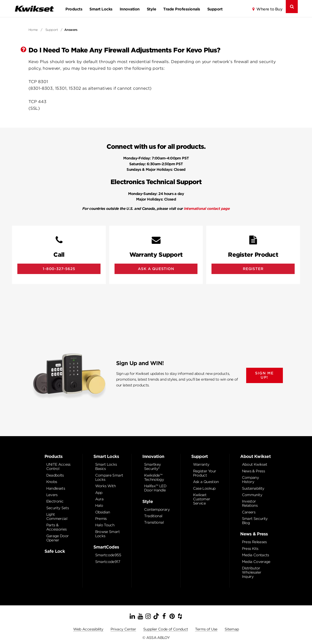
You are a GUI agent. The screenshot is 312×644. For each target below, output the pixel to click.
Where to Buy (269, 9)
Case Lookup (204, 488)
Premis (101, 519)
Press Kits (250, 549)
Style (151, 9)
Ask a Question (206, 482)
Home (33, 30)
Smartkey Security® (153, 467)
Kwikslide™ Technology (154, 477)
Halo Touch (105, 525)
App (99, 493)
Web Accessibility (88, 629)
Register (253, 269)
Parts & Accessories (56, 527)
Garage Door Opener (57, 538)
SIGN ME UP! (264, 375)
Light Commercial (57, 517)
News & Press (253, 471)
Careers (249, 512)
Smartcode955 (108, 555)
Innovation (130, 9)
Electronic (55, 501)
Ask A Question (156, 269)
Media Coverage (256, 562)
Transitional (154, 522)
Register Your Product (205, 473)
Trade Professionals (182, 9)
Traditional (153, 516)
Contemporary (157, 510)
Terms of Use (206, 629)
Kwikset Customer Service (202, 499)
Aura (99, 499)
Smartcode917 (108, 562)
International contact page (207, 209)
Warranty (201, 464)
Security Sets (58, 508)
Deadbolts (55, 475)
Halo (99, 506)
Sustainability (253, 488)
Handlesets (56, 488)
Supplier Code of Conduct (166, 629)
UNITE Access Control (58, 467)
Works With (106, 486)
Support (215, 9)
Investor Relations (250, 503)
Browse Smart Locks (107, 534)
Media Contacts (256, 555)
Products (74, 9)
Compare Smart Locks (109, 477)
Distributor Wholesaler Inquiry (252, 572)
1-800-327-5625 (59, 269)
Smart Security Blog (255, 521)
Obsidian (103, 512)
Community (252, 495)
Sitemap (232, 629)
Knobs (52, 482)
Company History (251, 480)
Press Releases (254, 542)
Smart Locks (101, 9)
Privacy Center (123, 629)
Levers (52, 495)
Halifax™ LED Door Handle (155, 488)
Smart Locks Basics (106, 467)
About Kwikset (255, 464)
